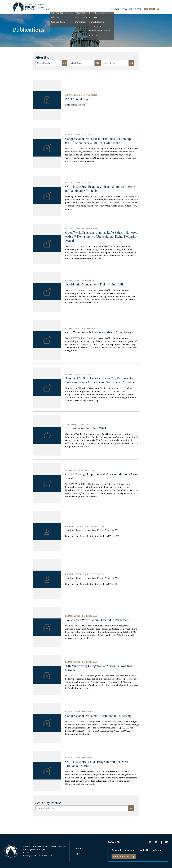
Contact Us (80, 849)
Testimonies (72, 424)
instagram (148, 3)
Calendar (114, 9)
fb (153, 3)
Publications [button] (88, 9)
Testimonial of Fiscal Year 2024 (86, 428)
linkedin (158, 3)
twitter (143, 3)
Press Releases (73, 135)
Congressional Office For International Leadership (98, 716)
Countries (62, 9)
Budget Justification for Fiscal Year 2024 (92, 578)
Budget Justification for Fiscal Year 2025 (92, 530)
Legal (77, 854)
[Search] (131, 808)
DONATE (149, 9)
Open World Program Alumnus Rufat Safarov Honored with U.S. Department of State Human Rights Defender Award (101, 237)
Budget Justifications (77, 526)
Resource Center (131, 9)
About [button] (50, 9)
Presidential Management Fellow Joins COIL (95, 285)
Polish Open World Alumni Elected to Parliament (97, 620)
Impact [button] (74, 9)
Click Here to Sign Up (124, 856)
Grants (102, 9)
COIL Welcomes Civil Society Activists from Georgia (99, 333)
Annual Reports (74, 95)
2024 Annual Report (78, 99)
